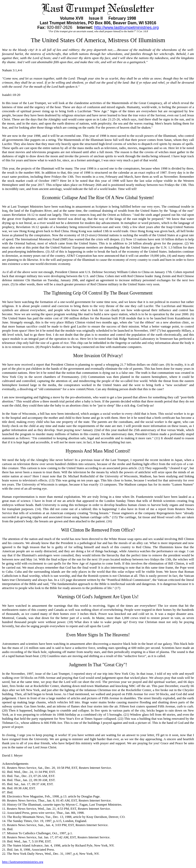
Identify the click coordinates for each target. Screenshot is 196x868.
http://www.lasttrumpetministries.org (126, 27)
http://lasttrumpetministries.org (23, 862)
